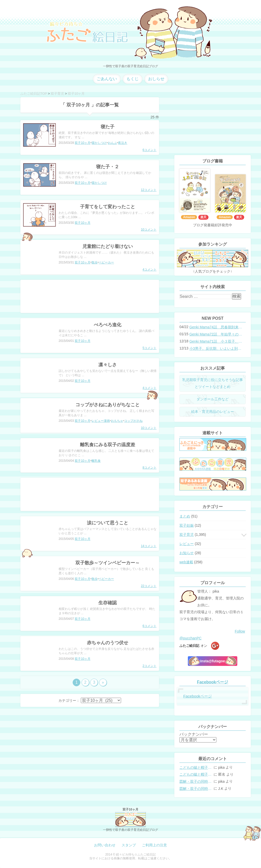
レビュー (187, 544)
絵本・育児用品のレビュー (213, 412)
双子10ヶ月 (82, 143)
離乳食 (96, 461)
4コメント (149, 270)
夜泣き (123, 143)
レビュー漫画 (101, 421)
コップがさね (133, 421)
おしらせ (156, 79)
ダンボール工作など (213, 399)
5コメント (149, 348)
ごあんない (107, 79)
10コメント (149, 230)
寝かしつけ (99, 143)
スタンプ (129, 845)
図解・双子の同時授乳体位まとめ (196, 781)
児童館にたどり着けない (108, 246)
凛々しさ (108, 365)
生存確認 (108, 603)
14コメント (149, 546)
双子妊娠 (187, 525)
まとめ (185, 516)
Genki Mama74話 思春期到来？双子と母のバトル (216, 327)
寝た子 (108, 127)
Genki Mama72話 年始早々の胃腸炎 (216, 334)
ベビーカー (106, 262)
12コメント (149, 190)
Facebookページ (213, 682)
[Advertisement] (90, 296)
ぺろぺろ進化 (108, 325)
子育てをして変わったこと (108, 207)
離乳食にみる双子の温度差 (108, 445)
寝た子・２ (108, 167)
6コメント (149, 150)
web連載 (186, 562)
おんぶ (112, 143)
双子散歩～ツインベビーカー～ (108, 563)
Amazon (189, 217)
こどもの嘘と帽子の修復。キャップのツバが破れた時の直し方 (196, 767)
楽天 (203, 217)
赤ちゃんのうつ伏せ (108, 643)
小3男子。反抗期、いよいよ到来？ (216, 348)
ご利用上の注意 (154, 845)
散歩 (95, 262)
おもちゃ (117, 421)
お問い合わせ (105, 845)
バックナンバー (194, 734)
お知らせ (187, 553)
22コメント (149, 586)
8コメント (149, 468)
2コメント (149, 666)
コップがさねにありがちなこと (108, 405)
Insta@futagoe (213, 661)
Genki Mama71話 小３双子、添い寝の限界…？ (216, 341)
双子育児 (187, 535)
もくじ (133, 79)
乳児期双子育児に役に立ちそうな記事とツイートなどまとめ (213, 383)
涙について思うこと (108, 523)
